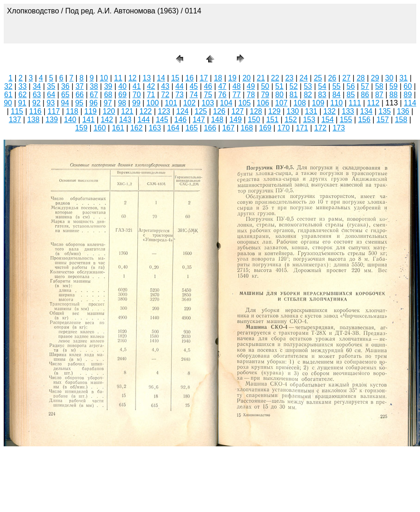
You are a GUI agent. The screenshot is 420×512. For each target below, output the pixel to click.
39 (108, 86)
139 (52, 120)
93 (51, 103)
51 (279, 86)
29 (375, 78)
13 (147, 78)
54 (322, 86)
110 (337, 103)
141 (89, 120)
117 (54, 111)
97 (108, 103)
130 (293, 111)
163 (155, 128)
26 (332, 78)
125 (201, 111)
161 (118, 128)
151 (272, 120)
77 (236, 95)
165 (192, 128)
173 (339, 128)
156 (364, 120)
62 (23, 95)
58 (379, 86)
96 (93, 103)
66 (80, 95)
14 (161, 78)
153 (309, 120)
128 (256, 111)
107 (281, 103)
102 (189, 103)
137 (15, 120)
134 (367, 111)
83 (322, 95)
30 (389, 78)
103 (208, 103)
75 (208, 95)
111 (355, 103)
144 (144, 120)
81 (294, 95)
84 (336, 95)
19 (232, 78)
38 (94, 86)
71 (151, 95)
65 (65, 95)
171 (302, 128)
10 (104, 78)
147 (199, 120)
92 (37, 103)
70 (137, 95)
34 (37, 86)
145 (162, 120)
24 (304, 78)
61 (8, 95)
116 (35, 111)
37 (80, 86)
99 (136, 103)
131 (311, 111)
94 (65, 103)
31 (403, 78)
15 (175, 78)
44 (179, 86)
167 (228, 128)
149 (236, 120)
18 (218, 78)
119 (90, 111)
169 (265, 128)
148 (217, 120)
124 (182, 111)
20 (247, 78)
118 (72, 111)
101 (171, 103)
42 (151, 86)
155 (346, 120)
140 (70, 120)
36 (65, 86)
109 (318, 103)
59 (394, 86)
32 (8, 86)
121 (127, 111)
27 (346, 78)
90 (8, 103)
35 (51, 86)
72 (165, 95)
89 (408, 95)
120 (109, 111)
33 (23, 86)
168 (247, 128)
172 (320, 128)
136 (403, 111)
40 (123, 86)
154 (328, 120)
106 (263, 103)
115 (17, 111)
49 (251, 86)
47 (222, 86)
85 (351, 95)
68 (108, 95)
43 (165, 86)
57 (365, 86)
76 (222, 95)
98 (122, 103)
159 (81, 128)
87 (379, 95)
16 (190, 78)
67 (94, 95)
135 (385, 111)
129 (275, 111)
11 (118, 78)
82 (308, 95)
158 (401, 120)
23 (290, 78)
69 (123, 95)
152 (291, 120)
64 (51, 95)
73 (179, 95)
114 (410, 103)
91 (22, 103)
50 (265, 86)
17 (204, 78)
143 (125, 120)
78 (251, 95)
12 (132, 78)
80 (279, 95)
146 (181, 120)
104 (226, 103)
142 (107, 120)
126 (219, 111)
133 (348, 111)
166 (210, 128)
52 (294, 86)
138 (34, 120)
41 (137, 86)
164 (173, 128)
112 (374, 103)
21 (261, 78)
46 (208, 86)
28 (361, 78)
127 (238, 111)
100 (153, 103)
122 (146, 111)
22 (275, 78)
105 (244, 103)
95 (79, 103)
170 (284, 128)
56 (351, 86)
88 (394, 95)
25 (318, 78)
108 (300, 103)
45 (194, 86)
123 (164, 111)
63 (37, 95)
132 (330, 111)
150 (254, 120)
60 (408, 86)
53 (308, 86)
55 (336, 86)
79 (265, 95)
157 (383, 120)
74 (194, 95)
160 (100, 128)
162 (137, 128)
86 (365, 95)
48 (236, 86)
